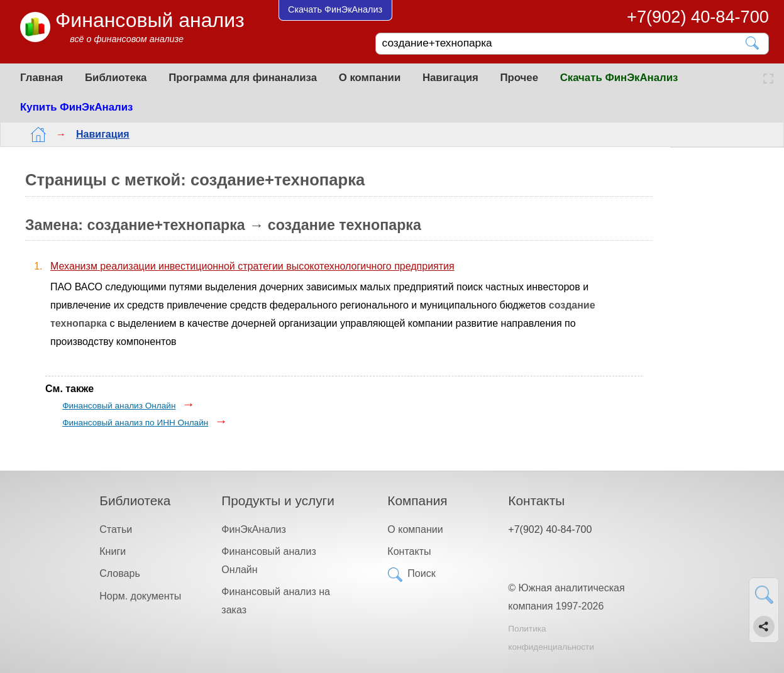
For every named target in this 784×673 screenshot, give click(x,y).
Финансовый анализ (150, 20)
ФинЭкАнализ (253, 529)
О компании (370, 78)
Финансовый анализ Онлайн (119, 406)
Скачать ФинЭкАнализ (619, 78)
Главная (41, 78)
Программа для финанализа (243, 78)
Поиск (421, 573)
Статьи (116, 529)
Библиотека (116, 78)
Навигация (450, 78)
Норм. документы (140, 596)
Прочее (519, 78)
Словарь (119, 573)
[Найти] (753, 43)
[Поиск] (563, 43)
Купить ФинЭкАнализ (76, 107)
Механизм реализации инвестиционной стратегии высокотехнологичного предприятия (252, 266)
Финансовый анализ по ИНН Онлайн (135, 423)
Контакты (409, 551)
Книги (113, 551)
